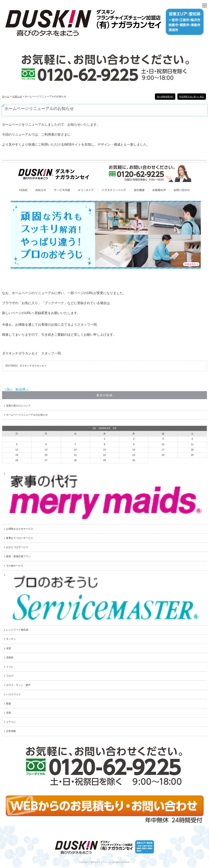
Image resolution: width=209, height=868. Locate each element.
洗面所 (10, 658)
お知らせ (17, 96)
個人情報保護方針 (165, 97)
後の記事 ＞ (22, 389)
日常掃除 (11, 731)
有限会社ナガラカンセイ (102, 862)
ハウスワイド (13, 694)
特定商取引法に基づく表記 (192, 97)
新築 (9, 704)
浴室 (9, 648)
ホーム (6, 96)
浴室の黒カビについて (18, 406)
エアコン (11, 722)
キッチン (11, 639)
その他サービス (15, 566)
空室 (9, 713)
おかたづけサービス (17, 547)
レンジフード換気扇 (17, 630)
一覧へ (8, 389)
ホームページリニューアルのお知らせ (27, 415)
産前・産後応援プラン (18, 556)
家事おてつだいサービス (20, 538)
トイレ (10, 667)
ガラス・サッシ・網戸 (18, 685)
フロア (10, 676)
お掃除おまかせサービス (20, 529)
